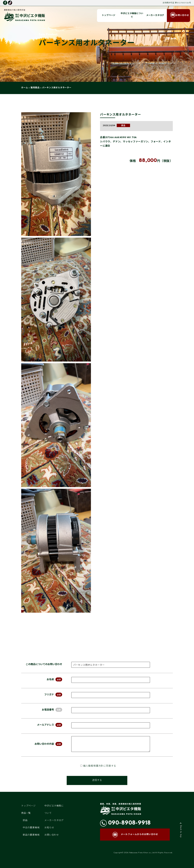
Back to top (181, 831)
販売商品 (35, 88)
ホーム (25, 88)
